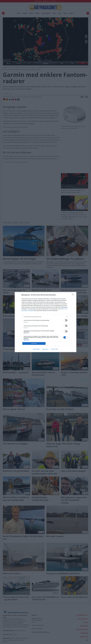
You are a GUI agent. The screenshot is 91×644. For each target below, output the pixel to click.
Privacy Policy (54, 349)
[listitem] (46, 317)
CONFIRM (34, 343)
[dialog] (46, 322)
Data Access (45, 349)
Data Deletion (36, 349)
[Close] (73, 295)
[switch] (65, 320)
